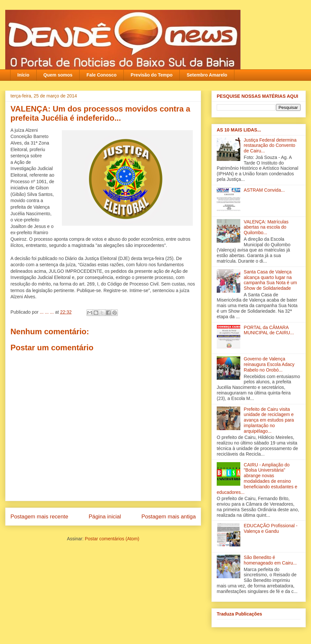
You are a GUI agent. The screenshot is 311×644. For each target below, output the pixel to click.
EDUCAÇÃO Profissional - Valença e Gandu (271, 528)
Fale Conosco (101, 75)
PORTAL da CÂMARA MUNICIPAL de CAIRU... (269, 330)
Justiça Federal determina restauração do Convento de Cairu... (270, 146)
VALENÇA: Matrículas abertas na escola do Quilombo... (266, 227)
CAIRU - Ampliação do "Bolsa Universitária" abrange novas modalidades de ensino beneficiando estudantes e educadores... (257, 479)
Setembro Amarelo (207, 75)
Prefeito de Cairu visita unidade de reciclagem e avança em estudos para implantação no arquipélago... (269, 420)
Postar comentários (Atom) (112, 539)
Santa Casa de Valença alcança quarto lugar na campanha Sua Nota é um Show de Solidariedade (271, 280)
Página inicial (105, 517)
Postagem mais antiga (169, 517)
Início (23, 75)
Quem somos (58, 75)
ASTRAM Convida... (264, 190)
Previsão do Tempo (152, 75)
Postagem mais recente (39, 517)
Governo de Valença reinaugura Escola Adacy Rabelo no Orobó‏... (269, 364)
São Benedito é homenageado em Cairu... (270, 560)
